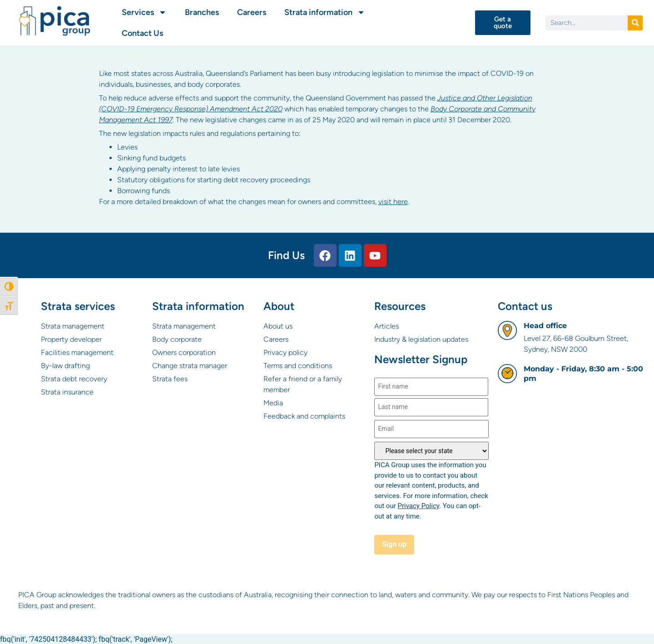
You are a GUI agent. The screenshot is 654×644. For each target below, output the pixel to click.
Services (144, 12)
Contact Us (142, 33)
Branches (202, 12)
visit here (393, 202)
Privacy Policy (418, 506)
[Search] (635, 23)
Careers (252, 12)
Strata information (325, 12)
